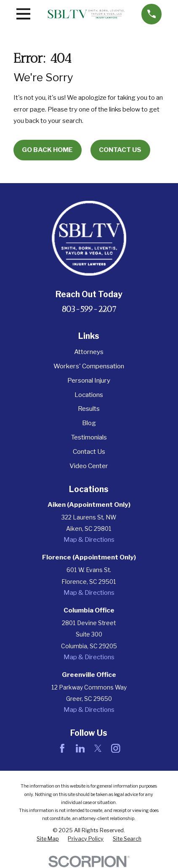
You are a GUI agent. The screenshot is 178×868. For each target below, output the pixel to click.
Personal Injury (89, 380)
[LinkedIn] (80, 748)
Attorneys (89, 352)
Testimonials (89, 437)
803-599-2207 (89, 309)
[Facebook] (62, 748)
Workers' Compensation (89, 366)
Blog (89, 423)
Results (89, 409)
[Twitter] (98, 748)
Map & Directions (89, 539)
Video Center (89, 466)
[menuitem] (48, 839)
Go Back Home (47, 150)
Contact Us (120, 150)
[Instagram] (116, 748)
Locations (89, 395)
